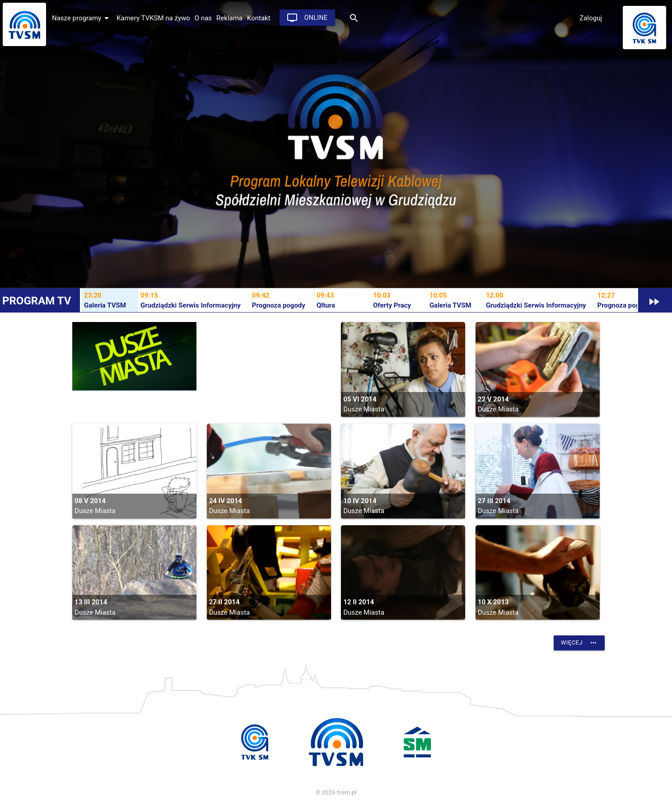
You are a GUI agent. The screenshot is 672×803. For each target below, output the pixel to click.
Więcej (579, 643)
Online (307, 18)
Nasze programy (82, 18)
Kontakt (259, 18)
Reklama (229, 18)
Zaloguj (591, 18)
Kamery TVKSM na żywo (153, 18)
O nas (203, 18)
